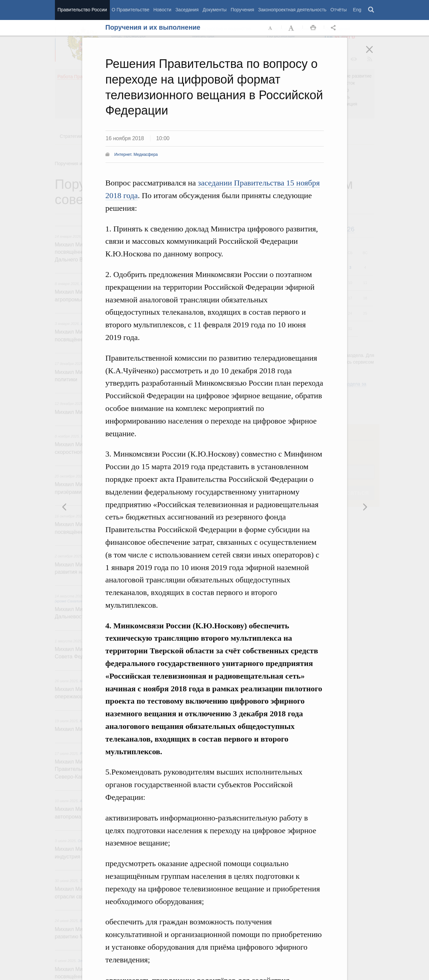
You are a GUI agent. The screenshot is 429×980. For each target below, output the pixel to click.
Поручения (242, 10)
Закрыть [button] (374, 54)
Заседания (187, 10)
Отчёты (339, 10)
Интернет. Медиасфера (136, 155)
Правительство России (82, 10)
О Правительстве (131, 10)
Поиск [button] (371, 10)
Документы (215, 10)
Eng (357, 10)
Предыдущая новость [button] (365, 507)
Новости (162, 10)
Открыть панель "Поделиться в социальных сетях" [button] (334, 28)
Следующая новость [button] (65, 507)
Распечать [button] (313, 28)
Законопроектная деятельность (292, 10)
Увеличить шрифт (292, 28)
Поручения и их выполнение (153, 27)
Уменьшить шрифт (271, 28)
